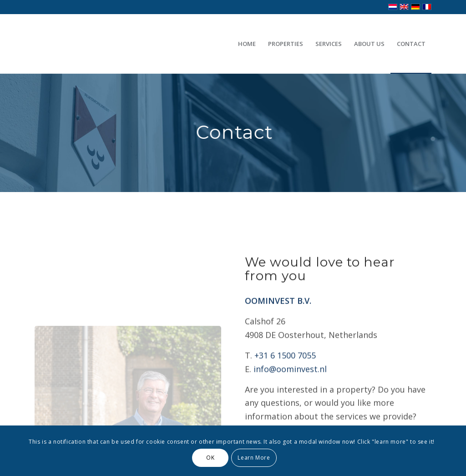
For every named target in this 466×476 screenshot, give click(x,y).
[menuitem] (247, 44)
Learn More (254, 458)
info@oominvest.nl (290, 380)
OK (210, 458)
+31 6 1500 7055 (285, 367)
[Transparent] (126, 44)
